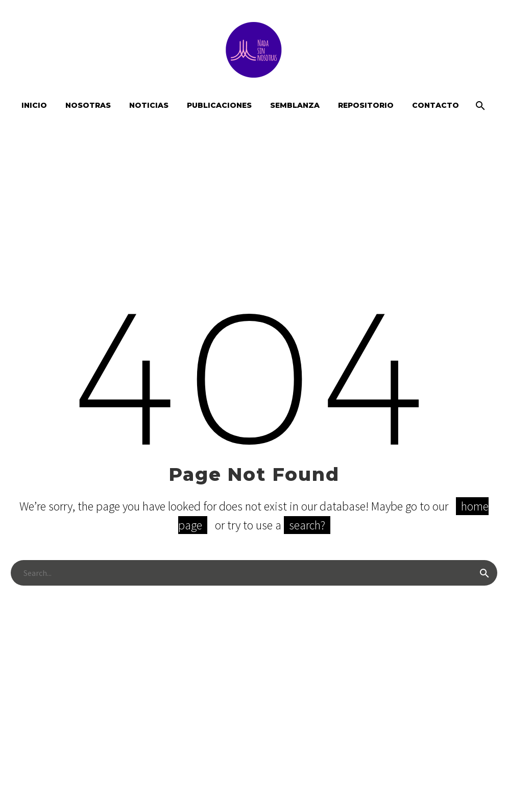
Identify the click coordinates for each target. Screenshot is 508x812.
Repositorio (366, 105)
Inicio (34, 105)
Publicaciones (219, 105)
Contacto (436, 105)
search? (307, 525)
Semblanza (295, 105)
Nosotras (88, 105)
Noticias (149, 105)
